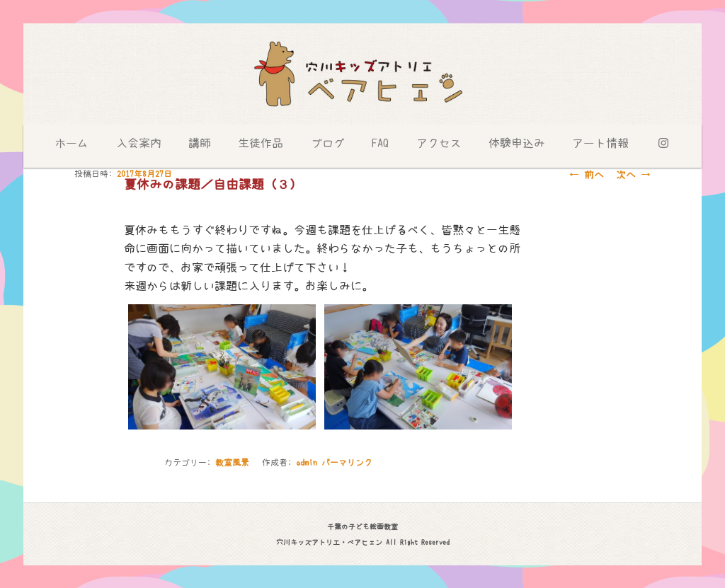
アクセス (439, 143)
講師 (200, 143)
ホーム (72, 143)
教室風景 (232, 463)
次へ (633, 175)
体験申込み (517, 143)
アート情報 (600, 143)
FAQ (380, 143)
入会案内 (139, 143)
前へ (587, 175)
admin (307, 463)
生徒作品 (261, 143)
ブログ (328, 143)
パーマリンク (347, 463)
